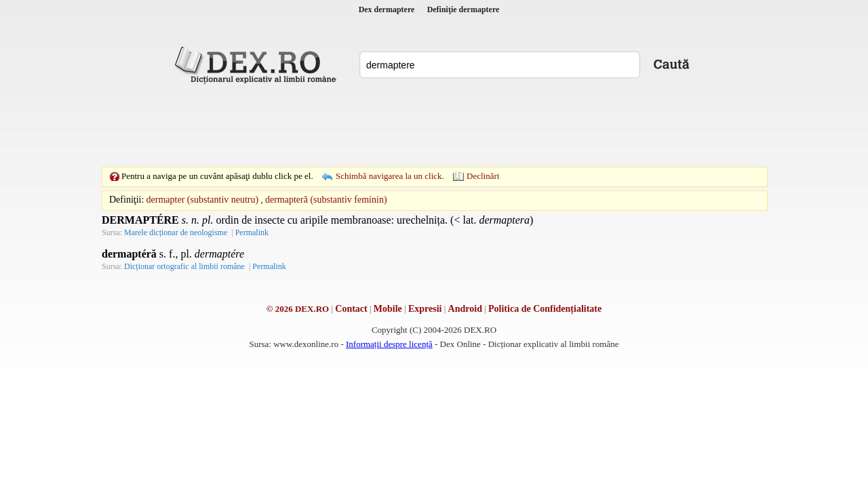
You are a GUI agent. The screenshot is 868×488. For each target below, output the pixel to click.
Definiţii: (126, 200)
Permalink (252, 232)
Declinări (483, 176)
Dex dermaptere (387, 9)
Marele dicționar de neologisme (176, 232)
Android (465, 309)
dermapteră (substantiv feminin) (326, 200)
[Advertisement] (434, 125)
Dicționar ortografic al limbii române (184, 266)
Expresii (425, 309)
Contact (351, 309)
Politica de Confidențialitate (545, 309)
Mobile (388, 309)
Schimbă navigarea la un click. (390, 176)
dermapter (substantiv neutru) (203, 200)
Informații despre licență (389, 344)
